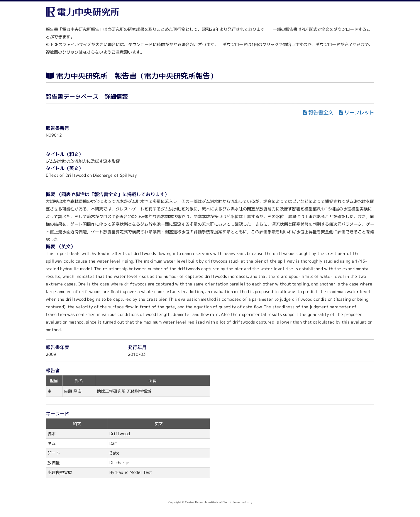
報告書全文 (321, 112)
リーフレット (359, 112)
